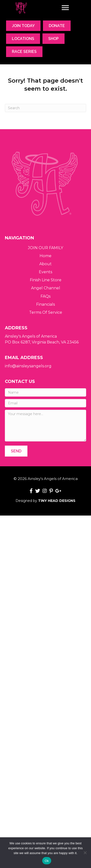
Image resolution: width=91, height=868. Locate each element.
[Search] (45, 108)
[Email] (45, 403)
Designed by (45, 501)
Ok (47, 861)
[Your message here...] (45, 426)
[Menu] (65, 8)
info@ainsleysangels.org (28, 366)
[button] (16, 451)
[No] (85, 853)
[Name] (45, 392)
